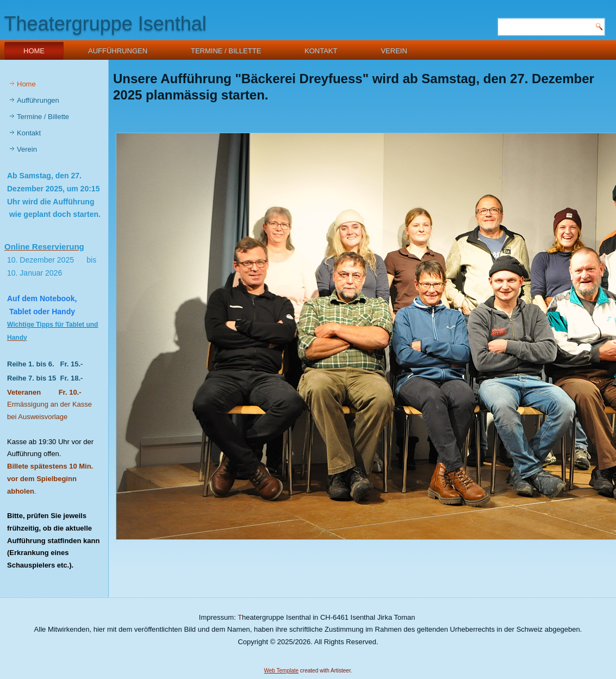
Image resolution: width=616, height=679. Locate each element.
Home (34, 51)
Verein (394, 51)
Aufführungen (118, 51)
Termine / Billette (226, 51)
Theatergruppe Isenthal (105, 24)
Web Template (282, 671)
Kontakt (321, 51)
